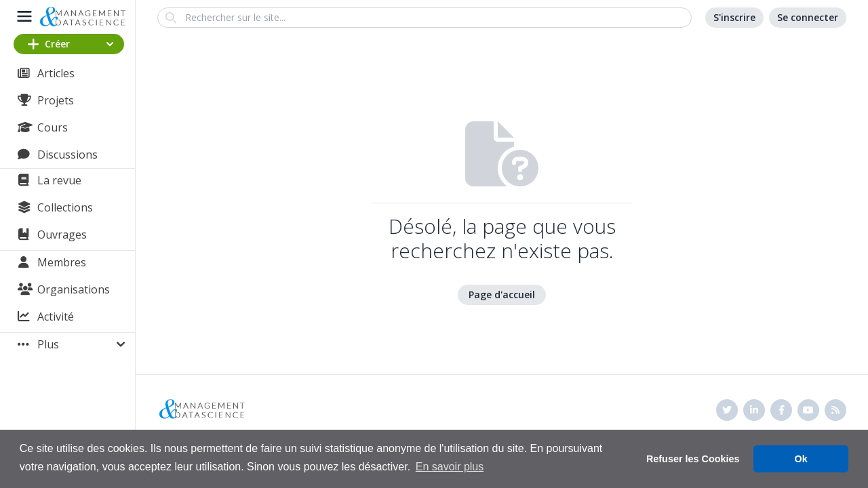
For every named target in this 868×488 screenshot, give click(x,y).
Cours (53, 127)
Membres (62, 262)
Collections (65, 207)
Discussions (67, 155)
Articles (56, 73)
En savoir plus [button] (450, 467)
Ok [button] (801, 459)
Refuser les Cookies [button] (693, 459)
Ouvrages (62, 235)
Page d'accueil (502, 294)
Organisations (74, 289)
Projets (56, 100)
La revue (59, 180)
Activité (56, 317)
